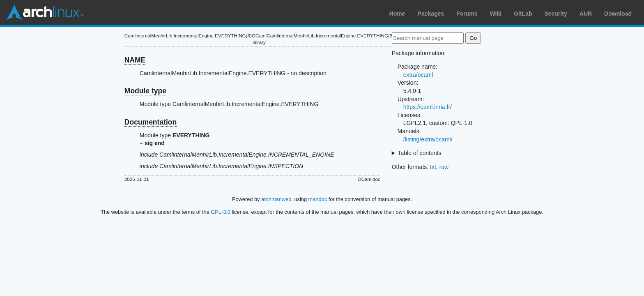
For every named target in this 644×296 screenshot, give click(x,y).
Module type (145, 91)
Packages (431, 14)
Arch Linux (45, 12)
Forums (467, 14)
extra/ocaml (418, 75)
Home (397, 14)
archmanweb (276, 199)
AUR (586, 14)
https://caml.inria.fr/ (428, 107)
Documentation (151, 122)
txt (433, 167)
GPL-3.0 (221, 212)
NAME (135, 60)
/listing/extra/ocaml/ (428, 139)
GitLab (523, 14)
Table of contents (420, 153)
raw (444, 167)
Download (618, 14)
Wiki (496, 14)
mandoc (318, 199)
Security (556, 14)
